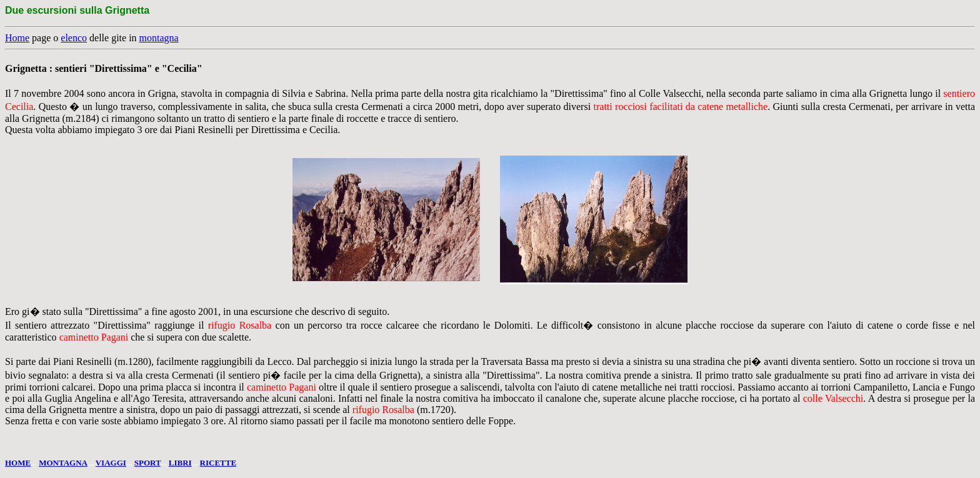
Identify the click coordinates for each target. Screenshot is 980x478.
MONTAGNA (63, 463)
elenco (74, 38)
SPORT (147, 463)
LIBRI (180, 463)
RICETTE (218, 463)
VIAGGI (111, 463)
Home (17, 38)
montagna (159, 38)
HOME (18, 463)
